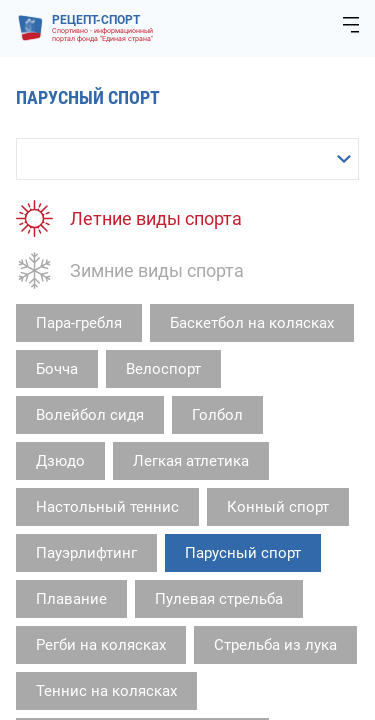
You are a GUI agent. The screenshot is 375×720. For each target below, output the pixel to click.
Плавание (71, 599)
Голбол (217, 415)
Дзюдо (60, 461)
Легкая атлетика (191, 461)
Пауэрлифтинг (86, 553)
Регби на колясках (101, 645)
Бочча (57, 369)
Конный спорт (278, 507)
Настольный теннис (107, 507)
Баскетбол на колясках (252, 323)
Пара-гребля (79, 323)
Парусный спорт (243, 553)
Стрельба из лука (275, 645)
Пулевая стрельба (219, 599)
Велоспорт (163, 369)
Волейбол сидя (90, 415)
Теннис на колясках (106, 691)
